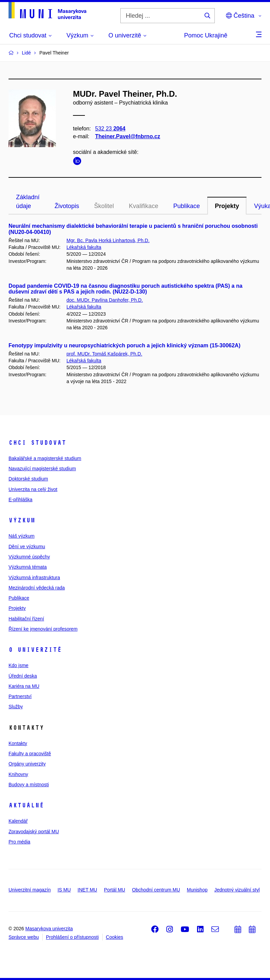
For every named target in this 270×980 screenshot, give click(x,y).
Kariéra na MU (24, 686)
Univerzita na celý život (33, 489)
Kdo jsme (18, 665)
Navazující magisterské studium (42, 469)
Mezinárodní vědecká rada (37, 588)
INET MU (87, 890)
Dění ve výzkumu (27, 547)
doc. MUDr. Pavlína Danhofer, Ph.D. (105, 300)
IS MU (64, 890)
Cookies (115, 937)
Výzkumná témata (28, 567)
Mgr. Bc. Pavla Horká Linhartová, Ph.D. (108, 240)
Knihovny (18, 774)
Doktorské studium (28, 479)
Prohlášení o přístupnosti (72, 937)
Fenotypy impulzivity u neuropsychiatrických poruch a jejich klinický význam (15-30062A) (124, 345)
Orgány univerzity (27, 764)
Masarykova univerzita (49, 929)
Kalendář (18, 821)
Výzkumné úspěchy (29, 557)
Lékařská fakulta (84, 247)
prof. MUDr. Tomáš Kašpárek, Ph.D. (104, 354)
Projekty (227, 206)
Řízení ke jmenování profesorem (43, 629)
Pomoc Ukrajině (206, 35)
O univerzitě (35, 650)
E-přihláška (20, 500)
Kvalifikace (144, 206)
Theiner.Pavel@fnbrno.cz (128, 136)
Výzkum (22, 520)
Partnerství (20, 696)
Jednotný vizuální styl (237, 890)
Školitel (104, 206)
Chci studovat (37, 443)
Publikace (186, 206)
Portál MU (115, 890)
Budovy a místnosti (29, 785)
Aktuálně (26, 805)
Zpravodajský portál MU (34, 832)
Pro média (19, 842)
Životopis (67, 206)
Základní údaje (28, 202)
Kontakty (18, 743)
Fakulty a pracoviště (30, 754)
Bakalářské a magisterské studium (45, 458)
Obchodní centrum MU (156, 890)
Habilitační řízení (26, 619)
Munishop (197, 890)
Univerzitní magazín (30, 890)
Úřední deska (23, 676)
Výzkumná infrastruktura (34, 578)
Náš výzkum (21, 536)
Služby (16, 707)
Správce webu (24, 937)
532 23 (110, 129)
